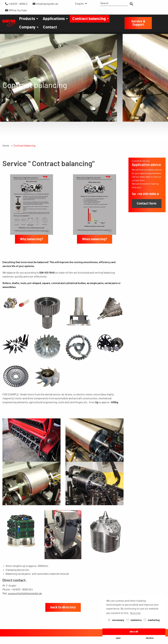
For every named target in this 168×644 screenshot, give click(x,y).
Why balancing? (31, 239)
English (79, 4)
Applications (54, 19)
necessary (116, 620)
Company (27, 27)
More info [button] (135, 613)
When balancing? (94, 239)
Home (6, 146)
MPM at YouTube (16, 10)
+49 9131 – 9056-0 (16, 4)
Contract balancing (89, 19)
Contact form (147, 204)
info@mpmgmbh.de (45, 4)
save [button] (118, 638)
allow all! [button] (134, 632)
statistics (134, 620)
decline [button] (150, 638)
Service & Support (138, 23)
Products (27, 19)
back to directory (63, 607)
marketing (152, 620)
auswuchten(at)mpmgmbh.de (25, 593)
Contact (50, 27)
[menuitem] (80, 4)
